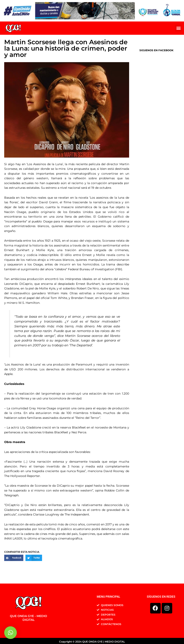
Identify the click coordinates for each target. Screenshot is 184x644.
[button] (178, 28)
